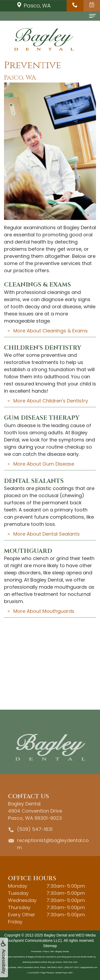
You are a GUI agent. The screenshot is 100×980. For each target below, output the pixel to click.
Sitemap (50, 946)
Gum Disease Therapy (42, 418)
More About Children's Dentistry (51, 401)
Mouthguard (28, 551)
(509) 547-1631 (35, 836)
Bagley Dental (56, 935)
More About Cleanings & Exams (51, 331)
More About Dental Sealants (47, 534)
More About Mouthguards (44, 611)
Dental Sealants (34, 481)
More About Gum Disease (44, 464)
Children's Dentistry (43, 348)
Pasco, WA (33, 6)
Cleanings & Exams (37, 285)
